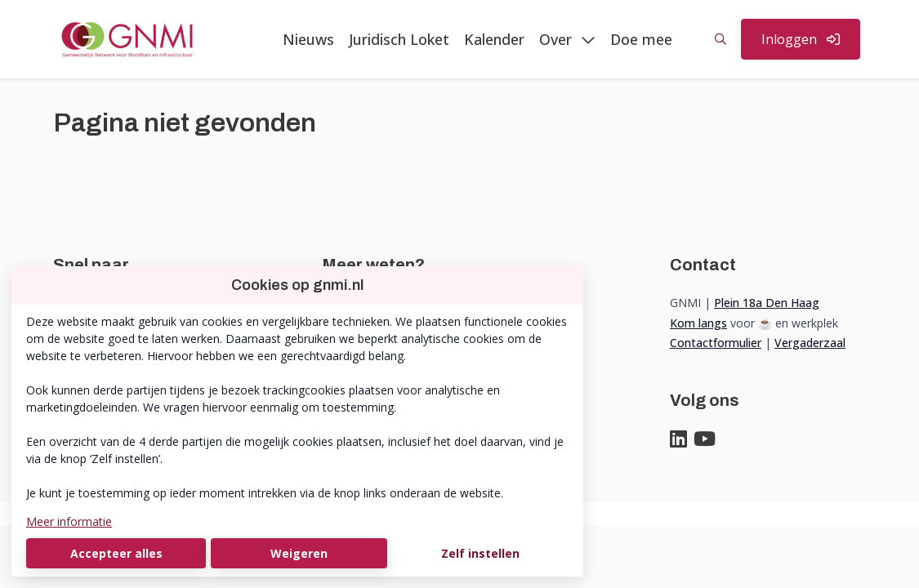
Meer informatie (69, 521)
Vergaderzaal (810, 343)
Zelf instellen (480, 553)
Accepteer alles (116, 553)
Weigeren (299, 553)
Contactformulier (716, 343)
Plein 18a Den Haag (767, 303)
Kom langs (698, 323)
